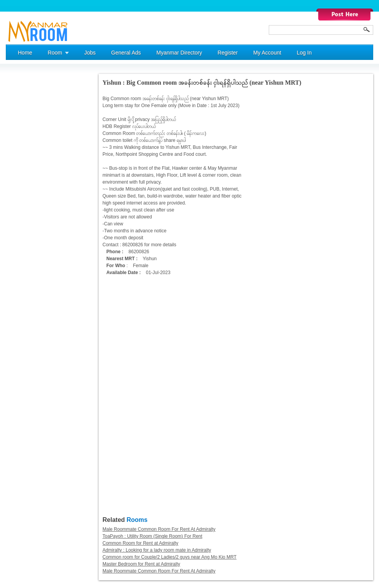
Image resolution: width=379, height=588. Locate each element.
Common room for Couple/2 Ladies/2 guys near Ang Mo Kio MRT (170, 557)
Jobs (90, 53)
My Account (267, 53)
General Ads (126, 53)
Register (228, 53)
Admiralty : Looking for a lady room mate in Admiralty (157, 550)
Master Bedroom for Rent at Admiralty (141, 564)
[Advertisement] (37, 190)
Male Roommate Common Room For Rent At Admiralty (159, 529)
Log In (304, 53)
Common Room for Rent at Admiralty (140, 543)
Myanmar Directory (179, 53)
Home (25, 53)
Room (55, 53)
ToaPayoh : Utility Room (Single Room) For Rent (152, 536)
